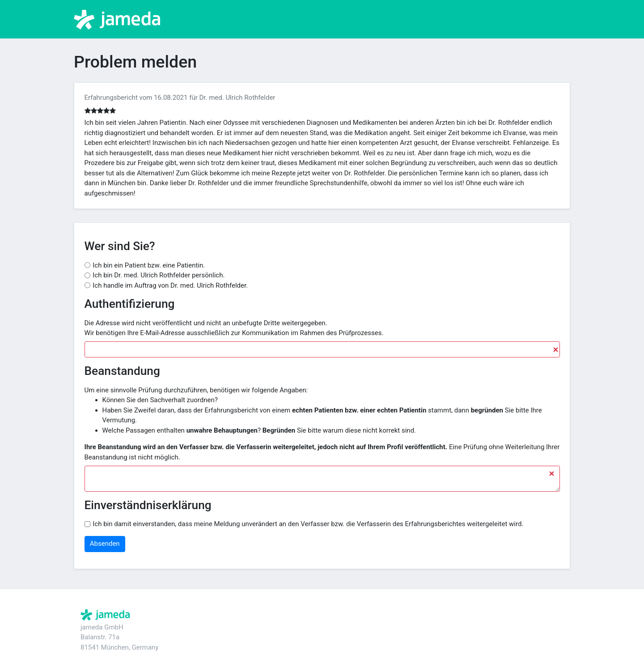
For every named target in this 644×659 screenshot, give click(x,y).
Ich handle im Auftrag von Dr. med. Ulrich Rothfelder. (170, 285)
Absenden (105, 544)
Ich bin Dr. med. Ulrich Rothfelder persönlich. (159, 275)
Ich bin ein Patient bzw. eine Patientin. (149, 265)
